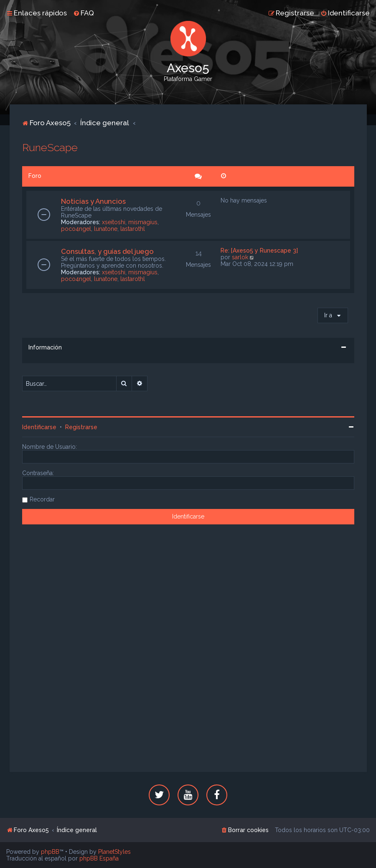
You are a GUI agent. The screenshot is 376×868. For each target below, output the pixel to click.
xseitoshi (114, 222)
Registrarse (81, 427)
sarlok (240, 257)
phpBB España (99, 858)
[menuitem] (84, 13)
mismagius (143, 222)
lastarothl (133, 229)
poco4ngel (76, 229)
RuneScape (50, 147)
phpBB (50, 852)
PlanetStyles (114, 852)
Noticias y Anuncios (93, 201)
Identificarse (39, 427)
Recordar (42, 499)
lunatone (106, 229)
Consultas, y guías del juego (107, 251)
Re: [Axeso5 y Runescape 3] (259, 251)
